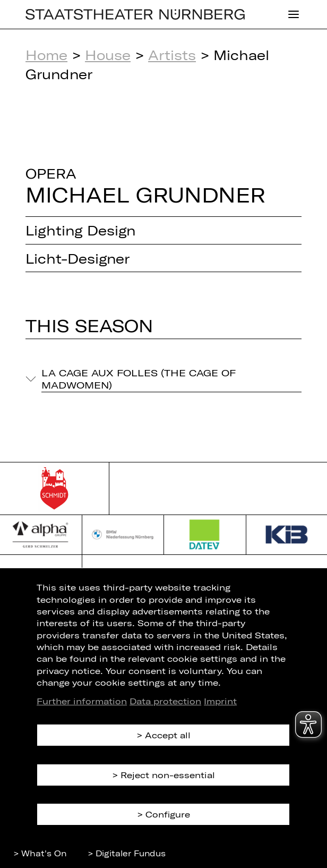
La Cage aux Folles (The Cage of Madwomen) (139, 379)
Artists (172, 54)
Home (46, 54)
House (108, 54)
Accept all (168, 735)
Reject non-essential (168, 775)
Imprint (220, 701)
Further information (82, 701)
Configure (168, 814)
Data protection (165, 701)
